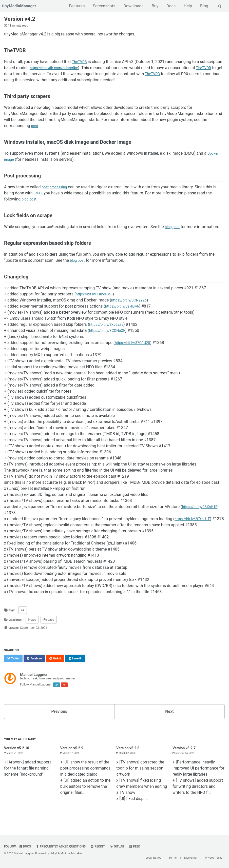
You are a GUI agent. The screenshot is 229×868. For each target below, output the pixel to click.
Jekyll (54, 853)
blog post (30, 201)
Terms (173, 858)
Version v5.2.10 (18, 756)
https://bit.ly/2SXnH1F (202, 508)
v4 (24, 618)
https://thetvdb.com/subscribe (80, 69)
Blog (204, 6)
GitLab (119, 846)
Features (77, 6)
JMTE (39, 195)
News (34, 627)
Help (187, 6)
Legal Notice (153, 858)
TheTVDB (80, 63)
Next (169, 719)
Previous (59, 719)
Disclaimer (191, 858)
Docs (170, 6)
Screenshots (104, 6)
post (35, 127)
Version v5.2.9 (73, 756)
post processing (56, 188)
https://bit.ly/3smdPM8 (97, 296)
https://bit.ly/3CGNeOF (110, 332)
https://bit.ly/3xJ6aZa (109, 326)
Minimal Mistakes (72, 853)
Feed (137, 846)
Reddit (99, 846)
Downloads (133, 6)
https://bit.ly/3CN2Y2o (131, 302)
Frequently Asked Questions (61, 846)
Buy (155, 6)
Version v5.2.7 (186, 756)
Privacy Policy (214, 858)
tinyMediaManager (19, 6)
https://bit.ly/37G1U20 (135, 344)
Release (51, 627)
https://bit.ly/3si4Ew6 (124, 308)
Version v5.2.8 (129, 756)
